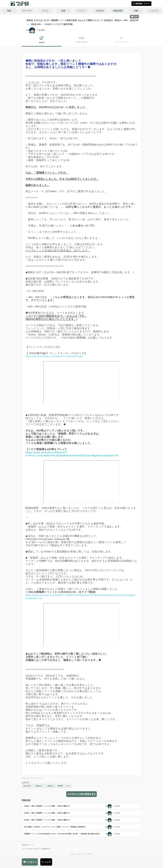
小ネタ (68, 786)
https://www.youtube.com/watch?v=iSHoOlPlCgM (54, 356)
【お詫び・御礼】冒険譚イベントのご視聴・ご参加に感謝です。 (47, 806)
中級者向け (39, 786)
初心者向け (27, 786)
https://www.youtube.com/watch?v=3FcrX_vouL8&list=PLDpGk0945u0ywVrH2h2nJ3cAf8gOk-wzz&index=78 (73, 477)
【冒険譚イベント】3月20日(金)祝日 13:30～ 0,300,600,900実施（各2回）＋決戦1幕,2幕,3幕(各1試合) (61, 834)
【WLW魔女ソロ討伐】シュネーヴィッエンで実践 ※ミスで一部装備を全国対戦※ (54, 827)
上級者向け (50, 786)
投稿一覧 (81, 854)
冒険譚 (60, 786)
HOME (73, 854)
